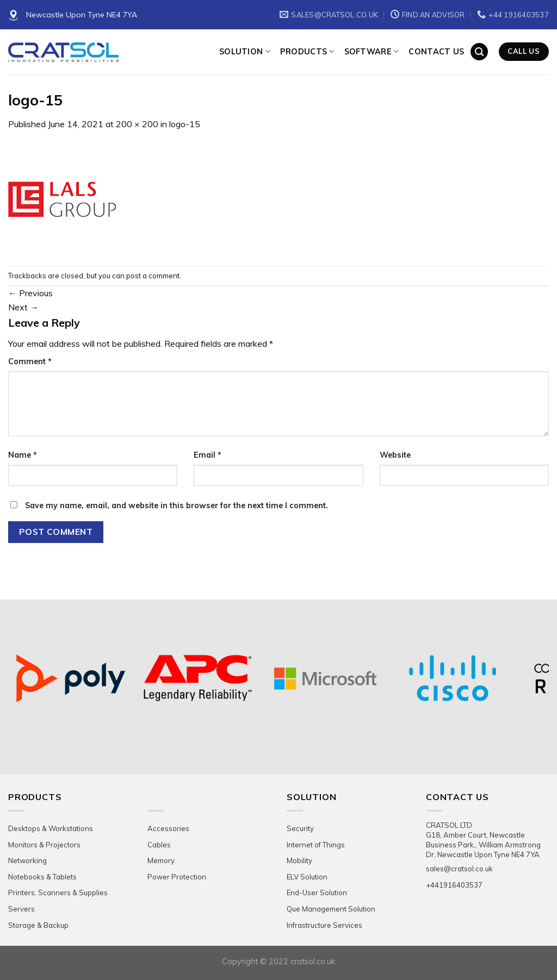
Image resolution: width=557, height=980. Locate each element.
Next (23, 307)
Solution (245, 51)
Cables (159, 845)
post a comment (153, 276)
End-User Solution (317, 892)
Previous (30, 293)
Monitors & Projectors (44, 845)
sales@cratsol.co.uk (459, 869)
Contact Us (436, 52)
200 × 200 (137, 124)
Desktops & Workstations (51, 828)
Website (395, 455)
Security (300, 828)
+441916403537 (454, 885)
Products (307, 51)
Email (208, 455)
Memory (161, 860)
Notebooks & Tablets (42, 877)
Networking (27, 860)
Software (372, 51)
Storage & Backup (38, 925)
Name (23, 455)
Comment (30, 361)
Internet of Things (316, 845)
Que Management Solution (331, 909)
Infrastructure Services (324, 925)
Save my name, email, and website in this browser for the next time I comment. (177, 505)
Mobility (299, 860)
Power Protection (177, 877)
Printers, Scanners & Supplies (58, 892)
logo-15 (185, 124)
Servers (21, 909)
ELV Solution (307, 877)
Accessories (168, 828)
